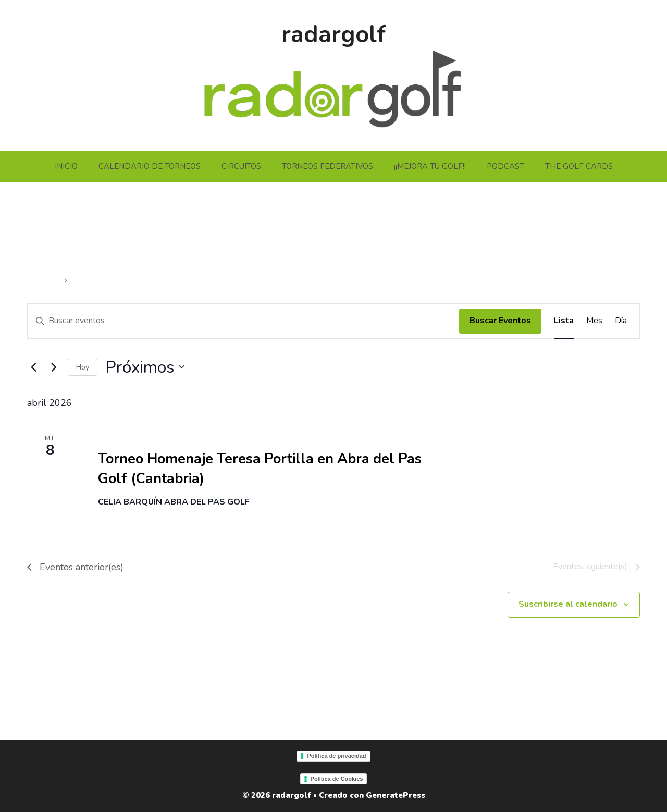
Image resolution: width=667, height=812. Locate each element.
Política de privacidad (336, 756)
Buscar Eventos (500, 321)
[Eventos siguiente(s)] (54, 367)
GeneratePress (396, 795)
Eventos (44, 280)
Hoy (83, 367)
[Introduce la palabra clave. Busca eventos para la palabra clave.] (243, 321)
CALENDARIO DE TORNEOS (150, 166)
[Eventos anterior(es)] (33, 367)
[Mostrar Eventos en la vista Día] (621, 321)
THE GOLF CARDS (579, 166)
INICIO (66, 166)
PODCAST (505, 166)
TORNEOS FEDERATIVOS (328, 166)
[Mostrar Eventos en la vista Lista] (564, 321)
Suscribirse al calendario (568, 604)
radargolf (333, 35)
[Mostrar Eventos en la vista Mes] (594, 321)
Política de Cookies (337, 779)
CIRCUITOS (241, 166)
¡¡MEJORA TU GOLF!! (430, 166)
